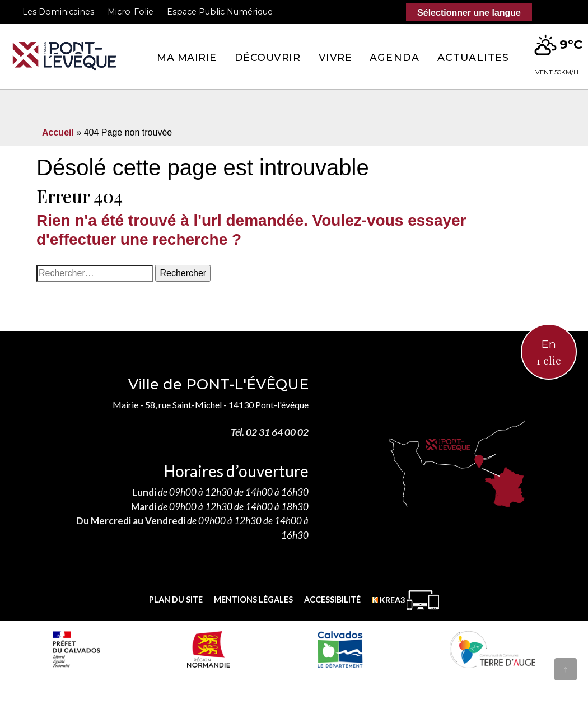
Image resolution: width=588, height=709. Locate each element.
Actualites (473, 57)
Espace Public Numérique (220, 12)
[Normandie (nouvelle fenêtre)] (209, 649)
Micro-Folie (130, 12)
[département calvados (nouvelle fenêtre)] (340, 649)
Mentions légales (253, 600)
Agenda (395, 57)
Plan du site (176, 600)
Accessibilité (332, 600)
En (549, 353)
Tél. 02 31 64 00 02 (270, 432)
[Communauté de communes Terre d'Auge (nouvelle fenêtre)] (493, 649)
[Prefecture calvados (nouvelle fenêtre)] (76, 649)
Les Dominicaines (58, 12)
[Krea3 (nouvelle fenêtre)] (405, 600)
